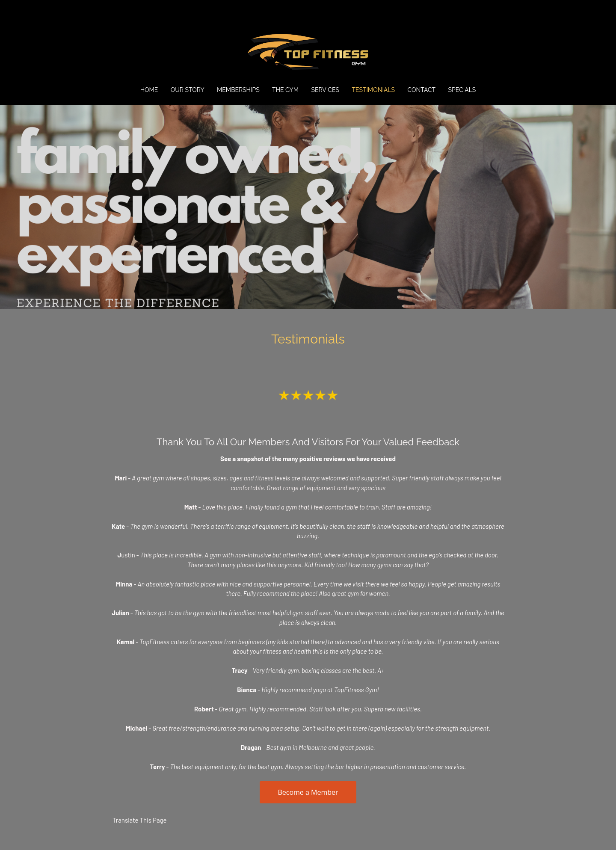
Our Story (188, 90)
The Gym (285, 90)
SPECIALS (462, 90)
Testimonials (373, 90)
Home (149, 90)
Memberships (238, 90)
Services (325, 90)
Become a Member (308, 792)
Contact (422, 90)
